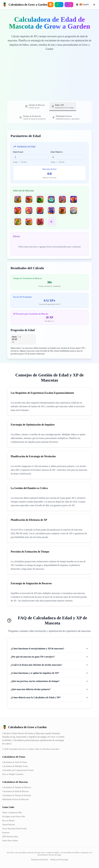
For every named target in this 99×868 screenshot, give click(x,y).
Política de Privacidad (59, 860)
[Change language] (82, 5)
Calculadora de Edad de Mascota (15, 791)
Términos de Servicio (40, 860)
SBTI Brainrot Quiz (10, 837)
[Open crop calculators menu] (59, 5)
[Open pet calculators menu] (69, 5)
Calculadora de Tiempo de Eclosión (17, 795)
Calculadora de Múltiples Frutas (15, 766)
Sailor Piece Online (10, 841)
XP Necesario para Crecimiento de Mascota (31, 314)
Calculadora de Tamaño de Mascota (17, 787)
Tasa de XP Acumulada (22, 297)
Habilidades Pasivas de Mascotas (16, 799)
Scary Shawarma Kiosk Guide (14, 829)
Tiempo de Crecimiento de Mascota (27, 278)
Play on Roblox (9, 821)
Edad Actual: (18, 152)
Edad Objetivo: (57, 152)
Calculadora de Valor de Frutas (15, 762)
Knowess (6, 833)
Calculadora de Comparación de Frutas (18, 770)
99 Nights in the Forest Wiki (14, 817)
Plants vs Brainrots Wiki (12, 813)
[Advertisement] (49, 79)
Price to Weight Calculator (13, 774)
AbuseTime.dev (9, 825)
